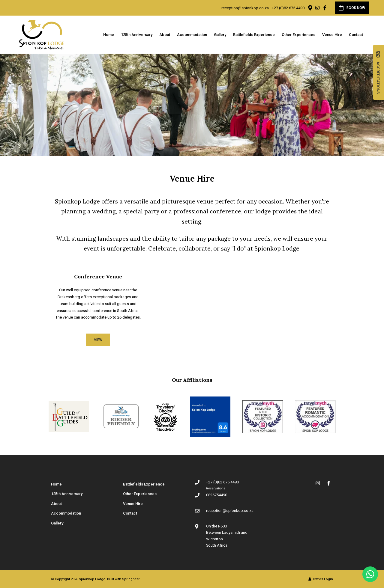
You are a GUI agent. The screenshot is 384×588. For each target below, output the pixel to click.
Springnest (131, 579)
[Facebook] (325, 8)
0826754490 (217, 495)
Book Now (352, 8)
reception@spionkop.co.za (245, 8)
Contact (356, 35)
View (98, 340)
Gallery (220, 35)
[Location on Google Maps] (310, 7)
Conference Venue (98, 277)
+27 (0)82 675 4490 (288, 8)
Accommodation (192, 35)
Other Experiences (298, 35)
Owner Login (321, 579)
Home (109, 35)
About (165, 35)
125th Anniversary (137, 35)
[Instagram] (317, 8)
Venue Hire (332, 35)
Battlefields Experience (254, 35)
